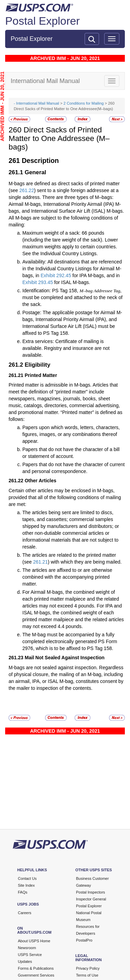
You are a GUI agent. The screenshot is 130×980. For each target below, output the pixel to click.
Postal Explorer (42, 21)
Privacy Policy (88, 968)
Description (40, 161)
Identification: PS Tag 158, (51, 291)
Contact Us (27, 878)
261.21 (40, 562)
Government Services (36, 975)
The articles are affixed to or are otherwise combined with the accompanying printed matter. (67, 577)
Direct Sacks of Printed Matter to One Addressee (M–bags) (59, 138)
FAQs (23, 892)
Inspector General (91, 899)
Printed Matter (41, 375)
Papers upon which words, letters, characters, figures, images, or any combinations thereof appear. (71, 434)
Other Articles (41, 481)
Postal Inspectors (90, 892)
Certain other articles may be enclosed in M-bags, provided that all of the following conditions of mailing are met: (65, 497)
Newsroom (27, 948)
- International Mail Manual (36, 103)
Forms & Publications (36, 968)
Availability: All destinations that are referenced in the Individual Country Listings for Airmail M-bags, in (72, 269)
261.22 (27, 190)
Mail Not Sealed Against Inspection (65, 658)
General (36, 172)
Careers (25, 913)
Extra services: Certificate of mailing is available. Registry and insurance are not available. (66, 348)
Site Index (26, 885)
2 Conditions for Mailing (84, 103)
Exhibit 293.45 (38, 282)
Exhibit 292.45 (56, 275)
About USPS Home (34, 941)
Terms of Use (87, 975)
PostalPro (84, 940)
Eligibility (38, 365)
